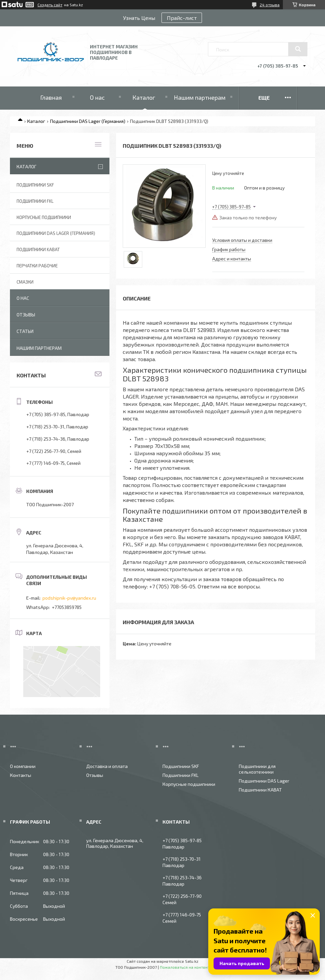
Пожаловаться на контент (185, 967)
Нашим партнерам (200, 97)
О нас (97, 97)
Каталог (144, 97)
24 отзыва (270, 5)
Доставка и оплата (107, 766)
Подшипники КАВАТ (260, 790)
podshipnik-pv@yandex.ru (69, 598)
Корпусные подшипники (44, 217)
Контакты (21, 775)
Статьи (25, 331)
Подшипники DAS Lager (264, 781)
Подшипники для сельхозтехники (257, 769)
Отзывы (26, 315)
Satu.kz (192, 961)
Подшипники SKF (35, 185)
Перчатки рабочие (37, 266)
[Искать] (298, 49)
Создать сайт (50, 5)
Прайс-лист (182, 18)
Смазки (25, 282)
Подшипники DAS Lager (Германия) (88, 121)
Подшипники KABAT (38, 249)
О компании (23, 766)
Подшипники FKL (35, 201)
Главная (51, 97)
